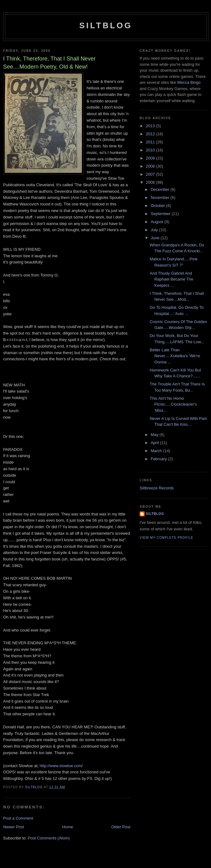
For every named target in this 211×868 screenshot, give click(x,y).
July (155, 230)
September (161, 214)
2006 (151, 182)
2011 (151, 142)
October (159, 206)
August (158, 222)
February (159, 459)
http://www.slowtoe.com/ (61, 766)
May (155, 435)
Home (68, 827)
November (161, 198)
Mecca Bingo (189, 82)
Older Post (121, 827)
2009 (151, 158)
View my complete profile (166, 538)
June (156, 238)
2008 (151, 166)
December (161, 189)
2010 (151, 150)
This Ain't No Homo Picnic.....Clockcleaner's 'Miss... (173, 404)
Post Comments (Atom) (49, 838)
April (155, 443)
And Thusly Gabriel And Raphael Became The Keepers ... (171, 279)
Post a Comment (18, 818)
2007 (151, 174)
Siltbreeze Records (157, 488)
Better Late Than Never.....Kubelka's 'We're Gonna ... (175, 356)
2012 (151, 134)
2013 (151, 126)
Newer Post (13, 827)
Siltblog (106, 25)
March (157, 451)
